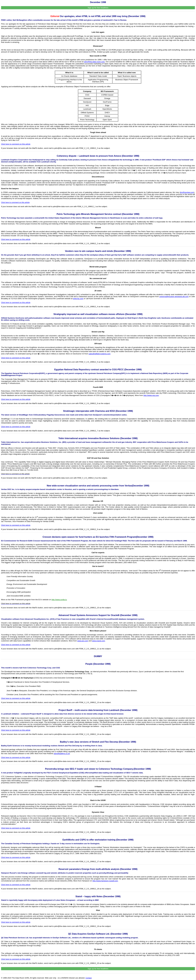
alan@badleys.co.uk (62, 754)
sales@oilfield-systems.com (100, 354)
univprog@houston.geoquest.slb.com (174, 297)
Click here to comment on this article (16, 239)
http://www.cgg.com (151, 395)
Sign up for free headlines (98, 8)
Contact (89, 978)
